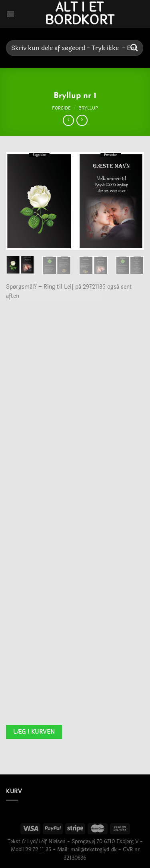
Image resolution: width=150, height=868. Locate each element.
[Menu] (10, 14)
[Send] (134, 48)
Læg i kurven (34, 732)
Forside (61, 108)
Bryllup (88, 108)
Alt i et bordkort (80, 14)
